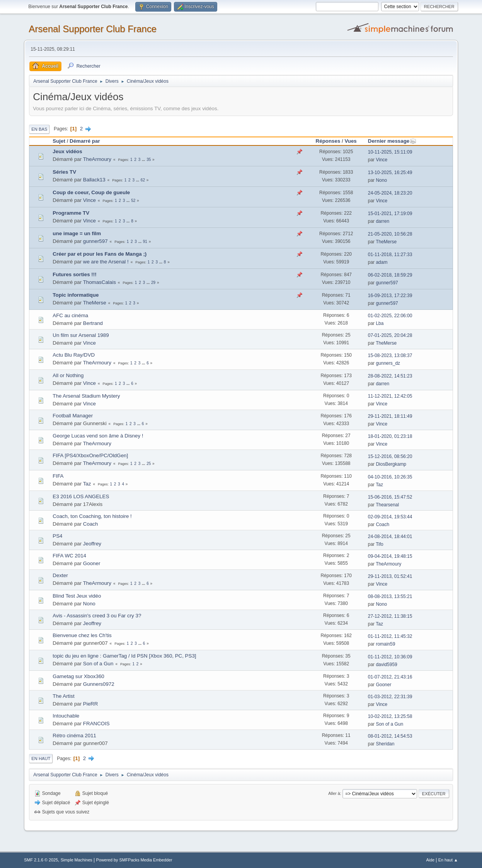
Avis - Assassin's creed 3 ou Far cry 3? (97, 616)
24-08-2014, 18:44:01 (390, 537)
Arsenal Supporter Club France (93, 29)
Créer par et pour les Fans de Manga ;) (100, 254)
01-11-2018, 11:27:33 (390, 255)
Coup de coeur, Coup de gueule (91, 192)
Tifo (380, 544)
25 (149, 464)
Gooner (92, 563)
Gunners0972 (99, 684)
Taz (87, 484)
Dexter (60, 575)
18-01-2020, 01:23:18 (390, 436)
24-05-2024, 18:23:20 (390, 193)
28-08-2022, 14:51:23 (390, 376)
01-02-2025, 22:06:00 (390, 316)
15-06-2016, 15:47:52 (390, 497)
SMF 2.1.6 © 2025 (41, 860)
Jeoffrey (92, 544)
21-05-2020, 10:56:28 (390, 234)
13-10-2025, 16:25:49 (390, 173)
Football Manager (73, 416)
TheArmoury (97, 159)
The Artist (63, 696)
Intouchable (66, 716)
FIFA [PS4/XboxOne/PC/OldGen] (90, 455)
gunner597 (95, 241)
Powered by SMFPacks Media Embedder (134, 860)
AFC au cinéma (70, 315)
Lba (380, 323)
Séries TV (64, 172)
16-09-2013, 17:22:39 (390, 296)
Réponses (328, 141)
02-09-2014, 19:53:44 (390, 517)
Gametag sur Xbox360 (78, 676)
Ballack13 (94, 180)
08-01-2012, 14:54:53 (390, 736)
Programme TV (71, 213)
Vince (382, 160)
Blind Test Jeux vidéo (77, 596)
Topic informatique (76, 295)
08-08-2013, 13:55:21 (390, 596)
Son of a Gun (98, 664)
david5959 (386, 665)
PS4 (57, 536)
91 (145, 242)
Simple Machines (77, 860)
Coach (91, 524)
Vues (350, 141)
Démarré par (85, 141)
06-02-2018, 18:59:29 (390, 275)
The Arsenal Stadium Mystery (86, 396)
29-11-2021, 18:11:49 (390, 416)
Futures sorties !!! (74, 274)
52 (133, 201)
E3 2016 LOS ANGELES (81, 496)
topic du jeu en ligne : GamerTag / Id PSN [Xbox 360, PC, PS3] (124, 656)
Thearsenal (387, 505)
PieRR (91, 704)
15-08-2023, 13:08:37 (390, 355)
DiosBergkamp (391, 464)
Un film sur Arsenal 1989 (81, 335)
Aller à (334, 793)
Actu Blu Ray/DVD (74, 355)
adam (382, 262)
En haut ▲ (448, 860)
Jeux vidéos (67, 151)
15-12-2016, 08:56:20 (390, 456)
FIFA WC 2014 (69, 556)
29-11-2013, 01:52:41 (390, 576)
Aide (430, 860)
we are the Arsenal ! (106, 262)
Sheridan (385, 744)
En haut (41, 759)
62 (143, 180)
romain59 (385, 644)
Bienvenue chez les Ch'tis (82, 635)
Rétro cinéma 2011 (74, 736)
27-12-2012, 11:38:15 (390, 616)
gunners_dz (388, 363)
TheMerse (386, 242)
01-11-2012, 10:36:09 (390, 657)
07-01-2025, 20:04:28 (390, 335)
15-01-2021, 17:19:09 (390, 214)
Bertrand (93, 323)
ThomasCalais (100, 282)
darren (382, 221)
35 (149, 160)
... (144, 160)
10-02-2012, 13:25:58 (390, 716)
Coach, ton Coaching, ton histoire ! (92, 516)
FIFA (58, 476)
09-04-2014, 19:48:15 (390, 556)
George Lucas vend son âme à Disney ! (98, 436)
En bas (39, 129)
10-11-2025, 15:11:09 (390, 152)
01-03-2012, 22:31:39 (390, 697)
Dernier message (392, 141)
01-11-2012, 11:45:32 (390, 636)
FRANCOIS (96, 724)
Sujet (59, 141)
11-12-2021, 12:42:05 (390, 396)
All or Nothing (68, 375)
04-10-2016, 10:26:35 (390, 477)
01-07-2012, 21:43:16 (390, 677)
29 (153, 283)
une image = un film (77, 233)
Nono (381, 180)
